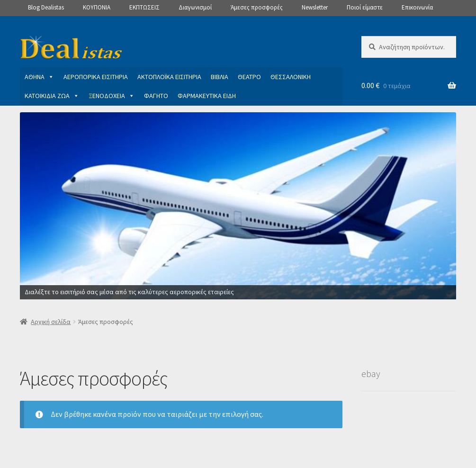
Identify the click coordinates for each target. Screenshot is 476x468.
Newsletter (315, 7)
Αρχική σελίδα (51, 322)
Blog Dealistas (46, 7)
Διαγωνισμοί (195, 7)
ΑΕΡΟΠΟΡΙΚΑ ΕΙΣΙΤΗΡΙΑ (96, 77)
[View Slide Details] (238, 206)
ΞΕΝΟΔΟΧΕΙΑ (112, 96)
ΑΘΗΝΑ (39, 77)
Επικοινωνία (417, 7)
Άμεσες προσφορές (257, 7)
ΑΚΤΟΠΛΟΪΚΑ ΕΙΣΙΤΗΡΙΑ (169, 77)
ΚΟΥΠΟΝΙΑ (97, 7)
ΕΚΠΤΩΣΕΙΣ (144, 7)
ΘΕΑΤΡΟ (249, 77)
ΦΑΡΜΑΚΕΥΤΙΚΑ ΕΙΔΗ (207, 96)
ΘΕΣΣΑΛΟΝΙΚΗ (291, 77)
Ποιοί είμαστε (365, 7)
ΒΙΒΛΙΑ (220, 77)
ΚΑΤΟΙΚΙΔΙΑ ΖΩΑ (52, 96)
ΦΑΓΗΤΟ (156, 96)
